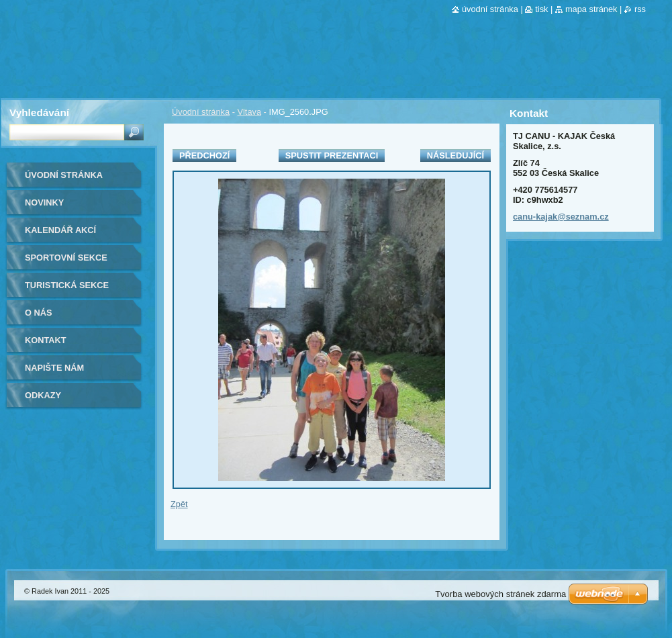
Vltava (249, 112)
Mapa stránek (591, 9)
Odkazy (43, 395)
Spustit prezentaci (332, 155)
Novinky (44, 202)
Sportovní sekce (66, 258)
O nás (39, 313)
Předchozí (204, 155)
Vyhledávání (39, 112)
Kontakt (46, 340)
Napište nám (54, 368)
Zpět (179, 504)
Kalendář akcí (60, 230)
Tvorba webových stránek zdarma (500, 594)
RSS (640, 9)
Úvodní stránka (201, 112)
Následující (455, 155)
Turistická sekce (67, 285)
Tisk (541, 9)
